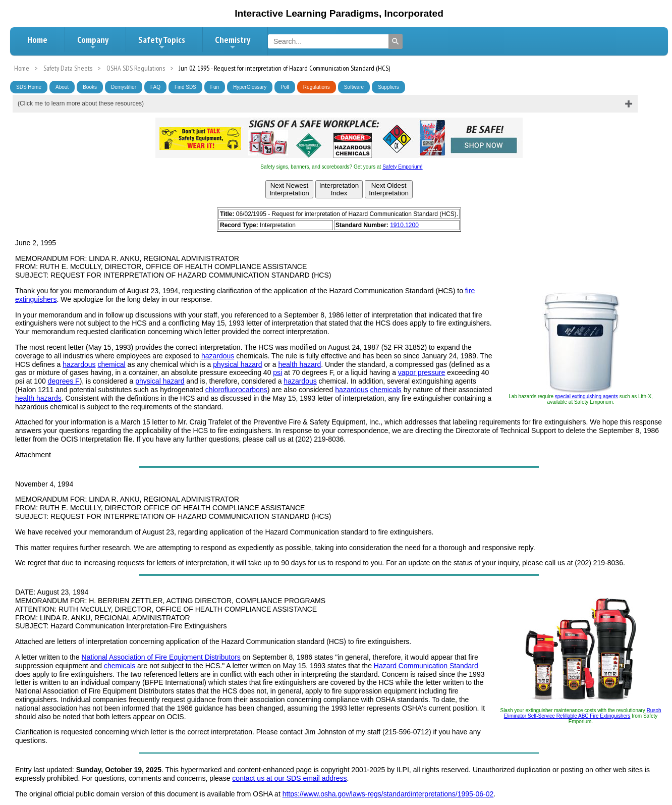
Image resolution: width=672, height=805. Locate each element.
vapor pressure (422, 372)
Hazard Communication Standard (426, 666)
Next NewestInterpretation (289, 189)
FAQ (155, 87)
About (62, 87)
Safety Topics (162, 42)
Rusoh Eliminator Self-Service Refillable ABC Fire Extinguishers (583, 713)
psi (277, 372)
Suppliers (388, 87)
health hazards (38, 398)
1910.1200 (404, 225)
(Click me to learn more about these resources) (81, 103)
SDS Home (29, 87)
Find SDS (185, 87)
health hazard (299, 364)
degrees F (64, 381)
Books (90, 87)
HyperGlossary (250, 87)
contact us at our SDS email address (289, 778)
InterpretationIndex (339, 189)
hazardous (218, 356)
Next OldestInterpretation (389, 189)
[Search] (396, 41)
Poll (285, 87)
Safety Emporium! (402, 167)
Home (37, 40)
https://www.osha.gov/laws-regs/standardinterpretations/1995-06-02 (388, 794)
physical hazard (237, 364)
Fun (215, 87)
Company (93, 42)
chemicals (386, 390)
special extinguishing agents (586, 396)
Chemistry (233, 42)
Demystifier (124, 87)
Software (354, 87)
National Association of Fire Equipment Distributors (161, 657)
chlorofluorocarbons (236, 390)
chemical (111, 364)
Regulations (317, 87)
